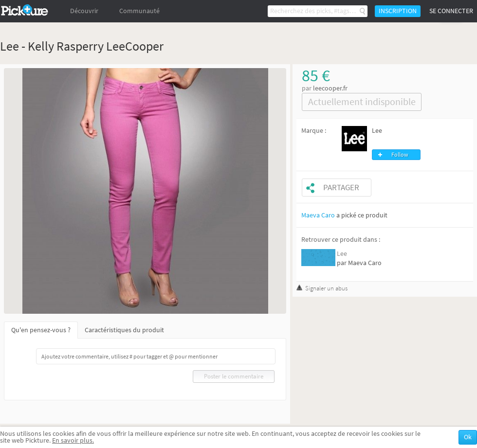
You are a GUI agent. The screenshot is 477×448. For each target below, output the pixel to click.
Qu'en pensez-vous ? (41, 330)
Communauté (139, 11)
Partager (341, 188)
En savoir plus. (73, 440)
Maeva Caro (318, 215)
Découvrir (84, 11)
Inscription (398, 11)
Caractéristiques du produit (124, 330)
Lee (377, 131)
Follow (400, 155)
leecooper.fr (330, 88)
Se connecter (451, 11)
